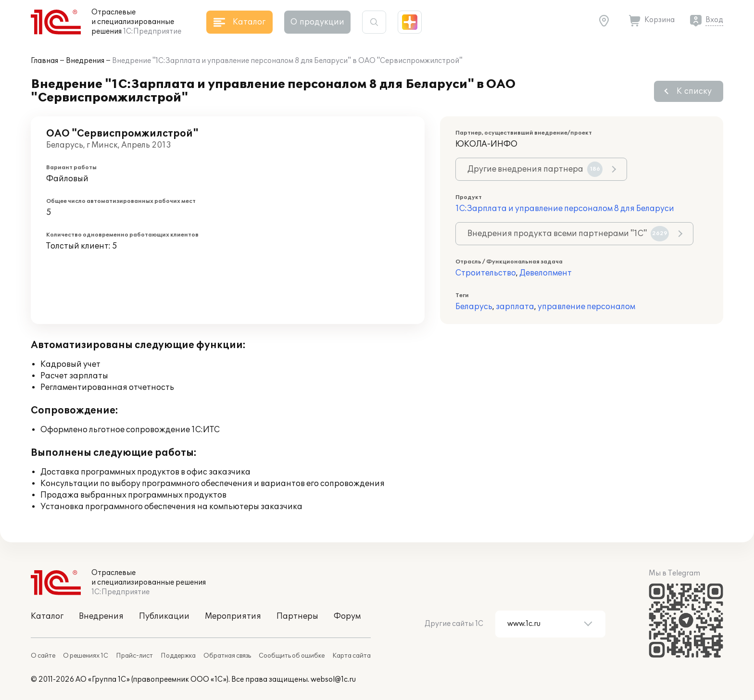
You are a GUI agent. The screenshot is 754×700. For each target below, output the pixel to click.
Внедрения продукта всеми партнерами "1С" (568, 234)
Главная (44, 61)
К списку (694, 91)
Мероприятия (233, 616)
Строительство (486, 273)
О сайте (43, 656)
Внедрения (85, 61)
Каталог (47, 616)
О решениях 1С (86, 656)
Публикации (164, 616)
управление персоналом (586, 307)
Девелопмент (546, 273)
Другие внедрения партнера (535, 169)
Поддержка (178, 656)
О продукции (317, 22)
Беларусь (474, 307)
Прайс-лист (134, 656)
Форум (347, 616)
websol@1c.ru (333, 680)
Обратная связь (227, 656)
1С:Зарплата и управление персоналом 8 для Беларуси (565, 209)
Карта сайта (352, 656)
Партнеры (297, 616)
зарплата (515, 307)
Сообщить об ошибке (292, 656)
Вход (714, 20)
